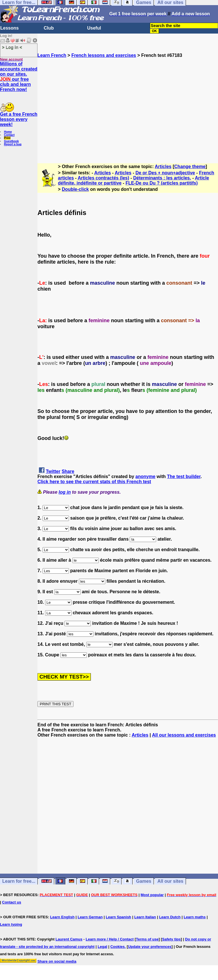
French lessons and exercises (104, 55)
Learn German (90, 917)
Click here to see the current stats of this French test (94, 482)
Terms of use (147, 939)
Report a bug (13, 144)
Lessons (10, 28)
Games (144, 881)
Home (8, 132)
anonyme (145, 476)
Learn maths (195, 917)
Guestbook (11, 141)
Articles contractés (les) (103, 178)
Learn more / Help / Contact (110, 939)
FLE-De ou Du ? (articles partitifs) (162, 183)
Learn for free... (19, 881)
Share (68, 471)
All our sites (170, 881)
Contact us (11, 902)
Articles (163, 167)
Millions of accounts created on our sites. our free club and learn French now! (19, 77)
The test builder (184, 476)
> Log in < (12, 47)
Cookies (118, 947)
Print (7, 138)
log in (65, 492)
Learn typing (11, 924)
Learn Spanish (118, 917)
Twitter (53, 471)
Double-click (75, 189)
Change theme (190, 167)
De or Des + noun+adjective (165, 173)
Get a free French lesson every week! (19, 119)
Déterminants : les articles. (162, 178)
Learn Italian (145, 917)
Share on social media (57, 961)
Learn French (52, 55)
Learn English (62, 917)
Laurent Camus (69, 939)
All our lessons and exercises (184, 735)
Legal (102, 947)
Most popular (152, 895)
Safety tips (171, 939)
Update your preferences (150, 947)
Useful (94, 28)
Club (49, 28)
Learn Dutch (170, 917)
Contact (9, 135)
